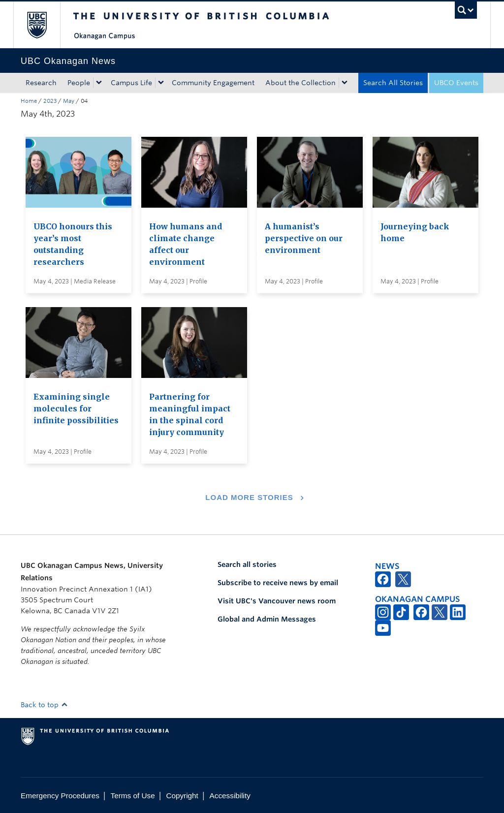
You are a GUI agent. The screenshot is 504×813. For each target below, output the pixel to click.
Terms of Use (133, 796)
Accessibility (230, 796)
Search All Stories (393, 83)
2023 (50, 101)
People (79, 83)
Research (41, 83)
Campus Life (131, 83)
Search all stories (247, 564)
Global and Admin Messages (267, 619)
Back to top (44, 705)
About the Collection (300, 83)
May (69, 101)
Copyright (182, 796)
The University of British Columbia (44, 25)
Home (29, 101)
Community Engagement (213, 83)
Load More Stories (249, 497)
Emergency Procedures (60, 796)
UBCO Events (456, 83)
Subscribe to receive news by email (278, 583)
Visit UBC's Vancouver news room (277, 601)
